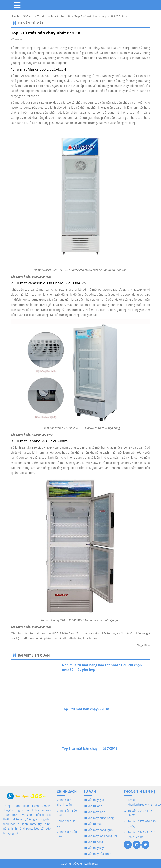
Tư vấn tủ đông (93, 842)
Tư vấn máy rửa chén (97, 854)
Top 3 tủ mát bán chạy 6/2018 (85, 709)
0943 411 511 (147, 811)
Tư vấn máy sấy (94, 848)
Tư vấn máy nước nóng (99, 818)
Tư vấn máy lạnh (94, 812)
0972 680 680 (147, 821)
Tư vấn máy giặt (94, 800)
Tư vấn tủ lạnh (93, 806)
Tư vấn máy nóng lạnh (98, 830)
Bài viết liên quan (31, 655)
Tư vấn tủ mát (28, 23)
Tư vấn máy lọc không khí (100, 836)
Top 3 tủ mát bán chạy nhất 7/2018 (90, 748)
